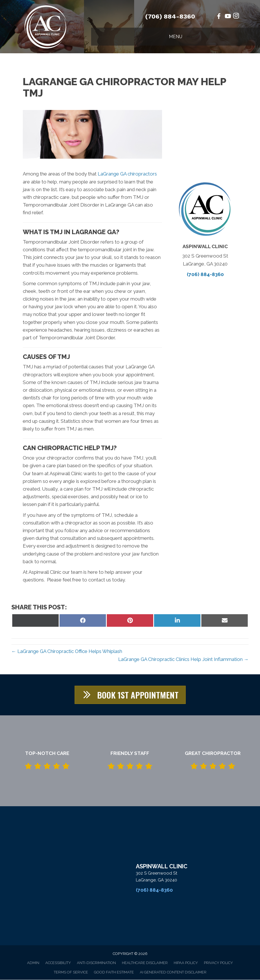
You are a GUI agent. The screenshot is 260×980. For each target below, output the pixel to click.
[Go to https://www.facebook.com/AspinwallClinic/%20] (219, 17)
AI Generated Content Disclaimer (173, 972)
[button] (130, 695)
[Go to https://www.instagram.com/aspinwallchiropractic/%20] (236, 17)
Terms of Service (71, 972)
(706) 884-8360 (170, 16)
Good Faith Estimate (114, 972)
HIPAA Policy (186, 963)
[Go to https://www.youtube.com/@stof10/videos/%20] (228, 17)
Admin (33, 963)
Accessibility (58, 963)
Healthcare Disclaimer (145, 963)
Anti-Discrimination (96, 963)
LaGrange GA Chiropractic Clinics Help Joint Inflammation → (183, 659)
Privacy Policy (218, 963)
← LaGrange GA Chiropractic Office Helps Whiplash (67, 651)
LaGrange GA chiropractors (127, 174)
